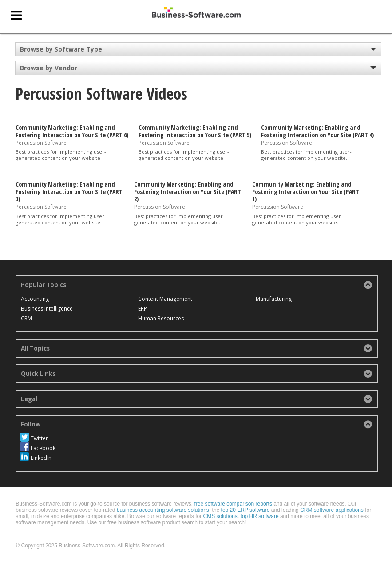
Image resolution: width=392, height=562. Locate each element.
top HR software (260, 516)
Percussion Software (41, 142)
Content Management (165, 299)
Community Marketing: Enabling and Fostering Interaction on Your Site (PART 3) (69, 192)
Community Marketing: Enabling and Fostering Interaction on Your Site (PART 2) (188, 192)
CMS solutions (220, 516)
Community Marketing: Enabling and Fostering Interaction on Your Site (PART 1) (306, 192)
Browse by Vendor (49, 68)
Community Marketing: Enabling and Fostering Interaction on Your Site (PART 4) (317, 131)
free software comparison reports (233, 504)
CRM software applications (332, 510)
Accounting (35, 299)
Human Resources (161, 318)
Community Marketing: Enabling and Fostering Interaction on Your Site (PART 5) (195, 131)
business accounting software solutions (163, 510)
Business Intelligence (47, 309)
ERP (143, 309)
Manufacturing (274, 299)
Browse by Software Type (61, 49)
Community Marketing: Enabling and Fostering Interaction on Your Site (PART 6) (72, 131)
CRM (26, 318)
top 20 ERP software (245, 510)
